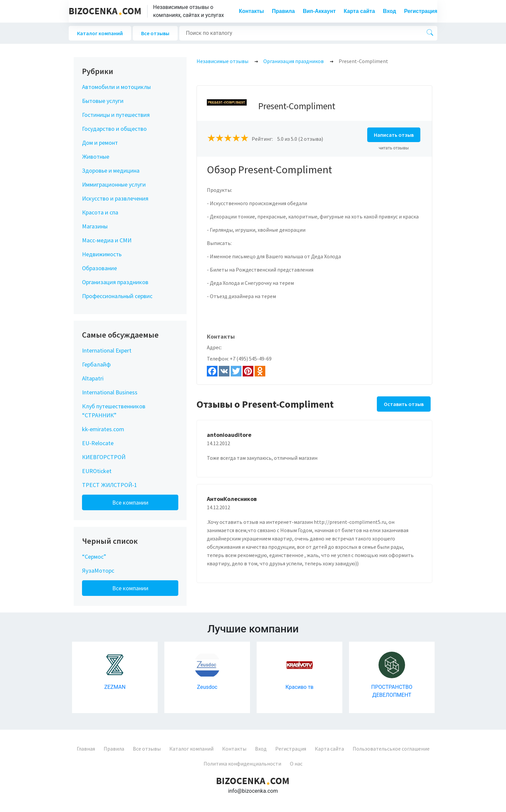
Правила (283, 11)
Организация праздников (115, 282)
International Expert (107, 350)
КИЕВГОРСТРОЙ (104, 457)
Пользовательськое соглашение (391, 749)
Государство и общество (114, 129)
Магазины (95, 226)
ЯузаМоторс (98, 570)
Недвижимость (102, 254)
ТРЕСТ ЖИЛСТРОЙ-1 (110, 485)
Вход (389, 11)
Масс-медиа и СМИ (107, 240)
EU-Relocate (98, 443)
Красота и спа (100, 212)
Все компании (130, 502)
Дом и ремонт (100, 143)
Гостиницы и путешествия (116, 115)
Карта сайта (359, 11)
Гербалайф (96, 364)
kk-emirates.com (103, 429)
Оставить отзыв (404, 404)
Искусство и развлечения (115, 198)
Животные (96, 157)
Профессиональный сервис (117, 296)
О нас (296, 764)
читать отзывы (394, 148)
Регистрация (421, 11)
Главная (86, 749)
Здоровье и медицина (111, 170)
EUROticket (97, 471)
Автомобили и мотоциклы (116, 87)
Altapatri (93, 378)
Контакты (252, 11)
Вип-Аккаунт (319, 11)
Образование (99, 268)
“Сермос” (94, 557)
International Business (110, 392)
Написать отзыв (394, 135)
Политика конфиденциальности (242, 764)
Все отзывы (155, 33)
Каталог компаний (100, 33)
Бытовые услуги (103, 101)
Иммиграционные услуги (114, 184)
